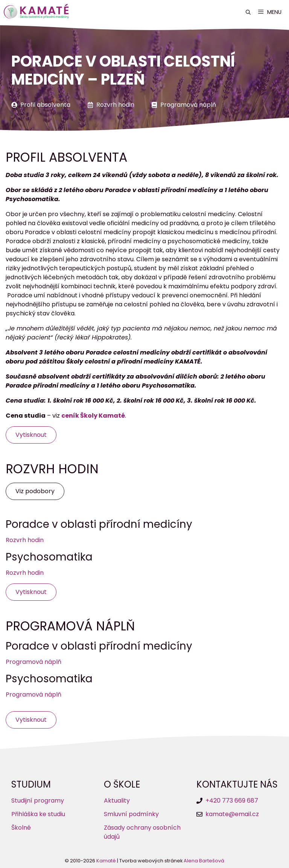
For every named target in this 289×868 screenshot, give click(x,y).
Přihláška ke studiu (38, 814)
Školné (21, 828)
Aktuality (117, 801)
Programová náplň (188, 105)
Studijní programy (38, 801)
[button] (248, 12)
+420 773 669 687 (232, 801)
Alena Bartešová (204, 861)
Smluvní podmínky (131, 814)
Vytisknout (31, 435)
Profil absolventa (45, 105)
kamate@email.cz (232, 814)
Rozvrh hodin (115, 105)
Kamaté (106, 861)
